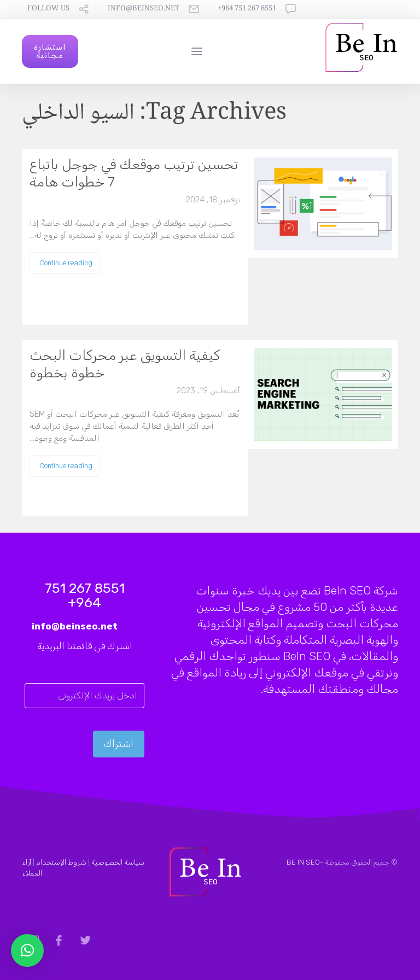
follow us (48, 9)
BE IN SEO (303, 862)
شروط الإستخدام (61, 862)
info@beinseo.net (144, 9)
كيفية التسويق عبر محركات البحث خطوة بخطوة (125, 364)
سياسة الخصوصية (118, 862)
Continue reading (66, 263)
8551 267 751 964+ (247, 9)
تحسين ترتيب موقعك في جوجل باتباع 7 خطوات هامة (134, 173)
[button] (27, 950)
